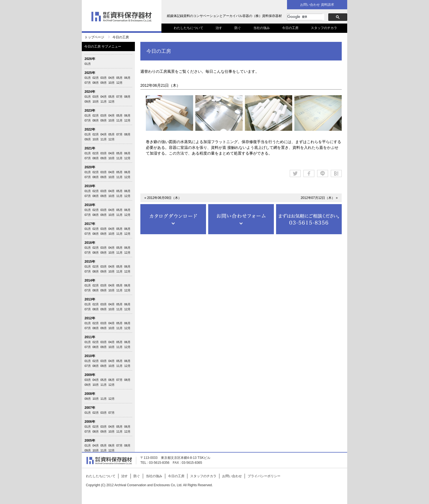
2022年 (90, 129)
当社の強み (262, 28)
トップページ (94, 37)
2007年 (90, 408)
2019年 (90, 186)
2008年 (90, 394)
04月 (111, 78)
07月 (88, 83)
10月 (111, 83)
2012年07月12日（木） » (319, 198)
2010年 (90, 356)
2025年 (90, 73)
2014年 (90, 280)
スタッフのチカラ (324, 28)
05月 (119, 78)
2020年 (90, 167)
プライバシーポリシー (264, 476)
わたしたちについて (189, 28)
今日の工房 (290, 28)
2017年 (90, 224)
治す (219, 28)
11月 (104, 102)
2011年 (90, 337)
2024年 (90, 92)
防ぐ (238, 28)
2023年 (90, 111)
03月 (104, 78)
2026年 (90, 59)
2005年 (90, 441)
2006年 (90, 422)
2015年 (90, 262)
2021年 (90, 148)
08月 (96, 83)
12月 (119, 83)
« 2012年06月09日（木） (163, 198)
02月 (96, 78)
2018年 (90, 205)
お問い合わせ (232, 476)
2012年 (90, 318)
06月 (127, 78)
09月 (104, 83)
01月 (88, 64)
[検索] (306, 17)
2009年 (90, 375)
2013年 (90, 299)
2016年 (90, 243)
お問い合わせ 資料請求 (317, 5)
